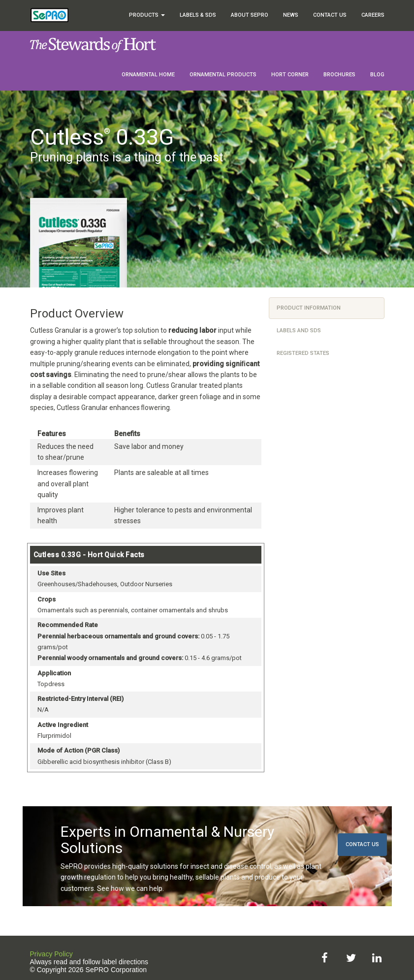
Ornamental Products (223, 75)
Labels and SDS (299, 331)
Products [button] (147, 15)
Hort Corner (290, 75)
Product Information (309, 308)
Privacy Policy (51, 954)
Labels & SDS (198, 15)
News (291, 15)
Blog (377, 75)
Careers (373, 15)
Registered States (303, 353)
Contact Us (330, 15)
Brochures (339, 75)
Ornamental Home (148, 75)
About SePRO (250, 15)
